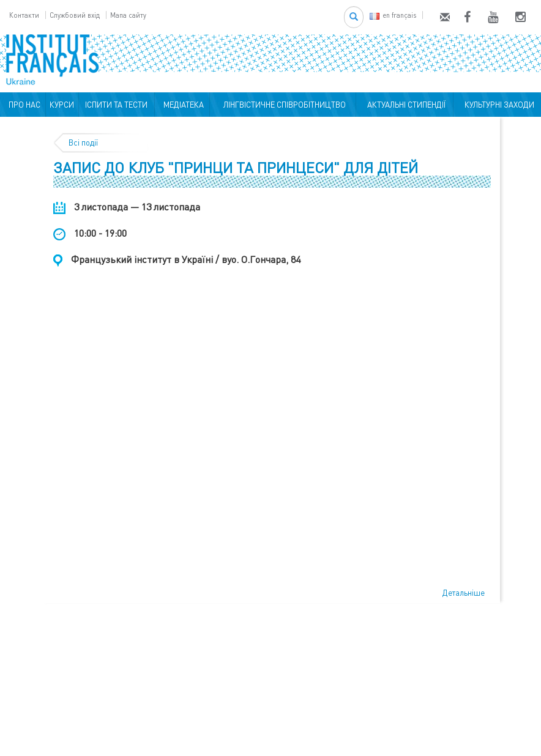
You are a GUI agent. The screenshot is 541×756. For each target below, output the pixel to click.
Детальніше (464, 593)
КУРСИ (62, 105)
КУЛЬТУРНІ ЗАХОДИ (498, 105)
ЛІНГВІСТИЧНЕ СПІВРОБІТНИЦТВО (283, 105)
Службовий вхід (75, 15)
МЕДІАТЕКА (182, 105)
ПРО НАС (23, 105)
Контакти (24, 15)
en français (393, 15)
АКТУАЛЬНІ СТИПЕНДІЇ (405, 105)
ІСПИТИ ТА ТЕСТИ (116, 105)
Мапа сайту (128, 15)
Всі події (83, 143)
